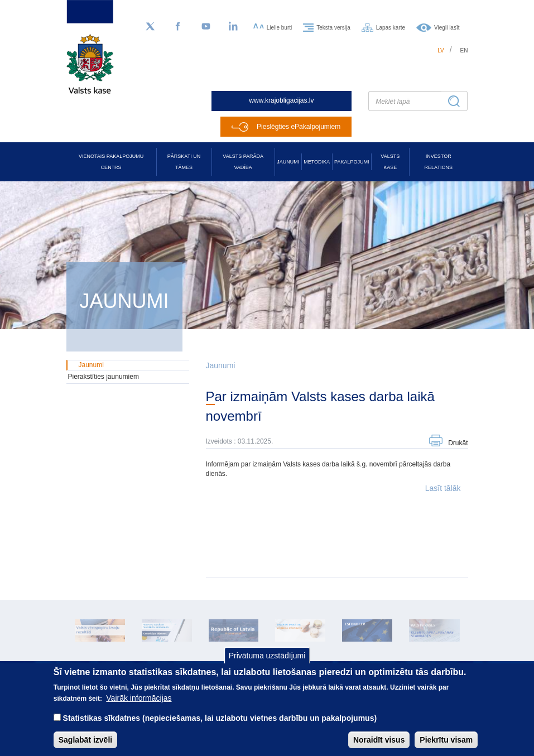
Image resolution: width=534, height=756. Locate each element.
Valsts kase (390, 162)
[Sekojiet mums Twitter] (150, 27)
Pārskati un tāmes (184, 162)
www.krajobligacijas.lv (281, 100)
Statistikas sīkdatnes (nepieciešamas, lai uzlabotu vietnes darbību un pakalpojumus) (220, 727)
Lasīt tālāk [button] (443, 488)
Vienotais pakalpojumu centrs (111, 162)
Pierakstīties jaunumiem (104, 377)
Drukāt (458, 443)
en (464, 50)
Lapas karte (391, 27)
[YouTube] (206, 27)
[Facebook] (178, 27)
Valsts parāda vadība (243, 162)
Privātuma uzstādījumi (267, 664)
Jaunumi (288, 162)
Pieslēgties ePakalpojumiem (299, 127)
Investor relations (439, 162)
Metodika (317, 162)
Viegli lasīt (447, 27)
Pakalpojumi (352, 162)
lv (441, 50)
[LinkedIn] (234, 27)
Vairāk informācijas (139, 707)
